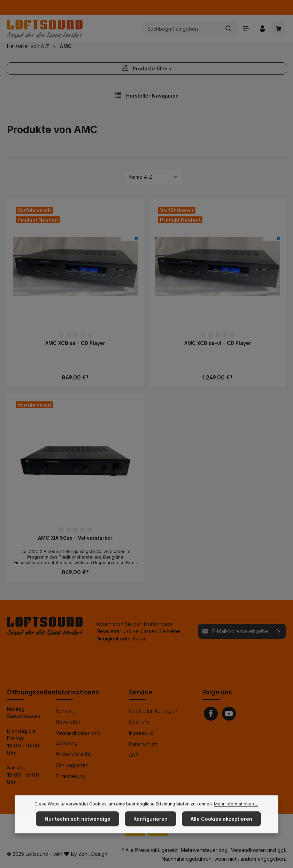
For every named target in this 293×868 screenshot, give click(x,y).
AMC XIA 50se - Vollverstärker (75, 538)
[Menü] (246, 29)
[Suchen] (229, 29)
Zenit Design (93, 854)
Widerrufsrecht (73, 754)
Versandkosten (248, 850)
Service (141, 692)
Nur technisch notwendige (78, 832)
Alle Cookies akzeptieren (221, 832)
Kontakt (64, 711)
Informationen (78, 692)
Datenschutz (143, 744)
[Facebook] (211, 714)
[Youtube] (229, 714)
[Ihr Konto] (262, 29)
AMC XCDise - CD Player (75, 343)
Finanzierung (71, 776)
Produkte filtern (146, 68)
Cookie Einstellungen (153, 711)
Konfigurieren (151, 832)
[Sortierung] (154, 177)
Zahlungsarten (72, 765)
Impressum (141, 733)
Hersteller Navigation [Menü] (146, 95)
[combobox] (182, 29)
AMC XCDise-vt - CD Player (218, 343)
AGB (134, 755)
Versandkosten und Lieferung (78, 738)
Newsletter (68, 722)
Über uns (139, 722)
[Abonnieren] (279, 631)
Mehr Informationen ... (236, 817)
